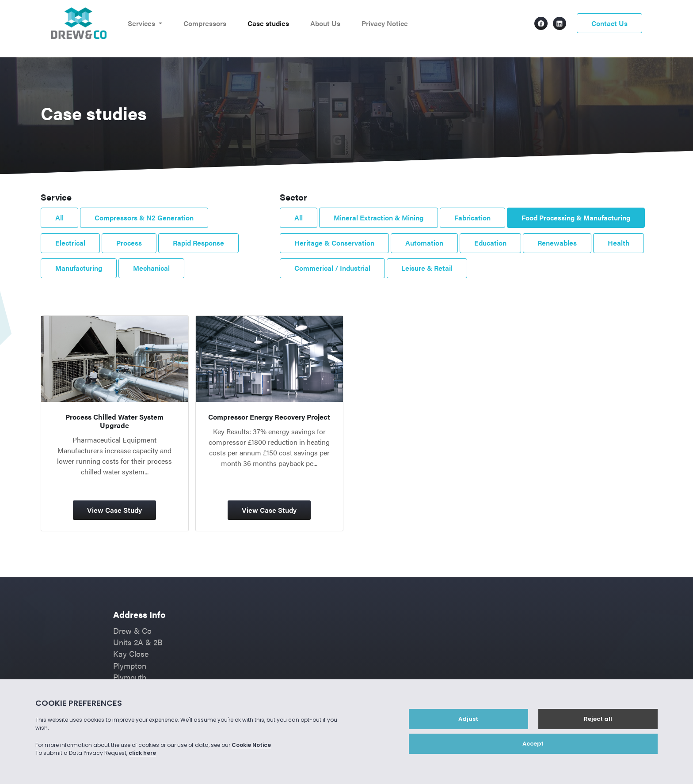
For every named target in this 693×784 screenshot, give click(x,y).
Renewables (557, 243)
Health (619, 243)
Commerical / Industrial (332, 268)
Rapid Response (198, 243)
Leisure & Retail (427, 268)
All (59, 218)
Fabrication (472, 218)
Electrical (70, 243)
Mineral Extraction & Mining (379, 218)
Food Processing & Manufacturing (576, 218)
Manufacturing (79, 268)
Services (142, 23)
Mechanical (151, 268)
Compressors (205, 23)
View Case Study (114, 510)
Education (490, 243)
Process (129, 243)
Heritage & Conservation (334, 243)
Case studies (268, 23)
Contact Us (609, 23)
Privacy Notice (385, 23)
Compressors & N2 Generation (144, 218)
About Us (325, 23)
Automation (424, 243)
